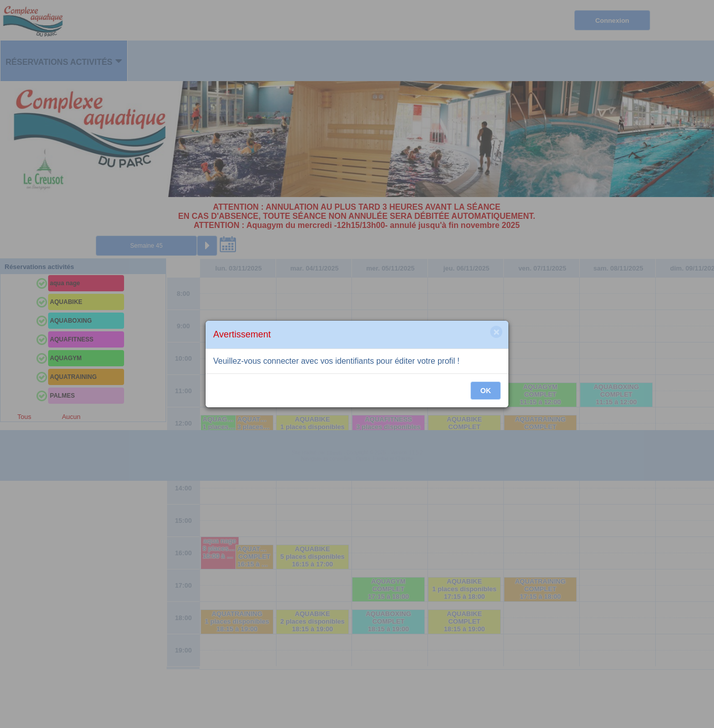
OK (486, 391)
